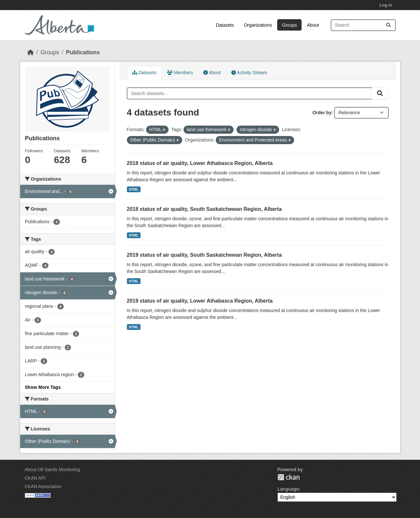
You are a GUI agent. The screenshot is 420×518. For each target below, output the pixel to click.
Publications (83, 52)
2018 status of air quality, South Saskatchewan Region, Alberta (204, 209)
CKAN (289, 477)
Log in (386, 5)
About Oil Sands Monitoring (52, 470)
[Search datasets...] (363, 25)
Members (180, 73)
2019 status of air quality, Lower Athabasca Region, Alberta (200, 301)
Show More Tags (43, 387)
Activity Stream (249, 73)
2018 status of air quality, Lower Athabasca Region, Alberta (200, 163)
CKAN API (35, 478)
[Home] (31, 52)
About (313, 25)
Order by (322, 113)
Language (288, 489)
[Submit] (388, 25)
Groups (290, 25)
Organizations (258, 25)
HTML (134, 189)
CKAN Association (43, 486)
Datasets (225, 25)
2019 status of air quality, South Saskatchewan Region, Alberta (204, 255)
